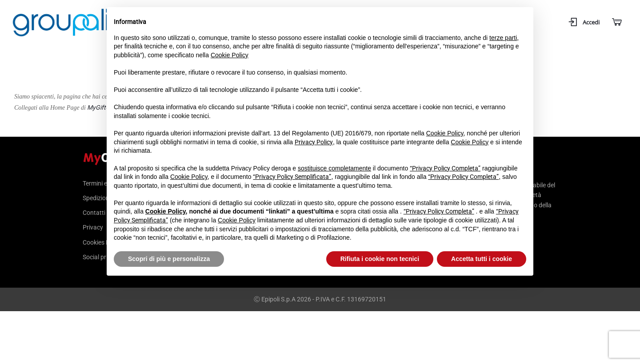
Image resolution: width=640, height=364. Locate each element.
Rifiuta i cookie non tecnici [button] (380, 259)
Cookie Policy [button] (230, 55)
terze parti (503, 38)
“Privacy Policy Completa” (445, 168)
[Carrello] (616, 22)
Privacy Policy (314, 142)
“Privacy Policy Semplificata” (292, 177)
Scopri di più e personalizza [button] (169, 259)
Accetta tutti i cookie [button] (482, 259)
